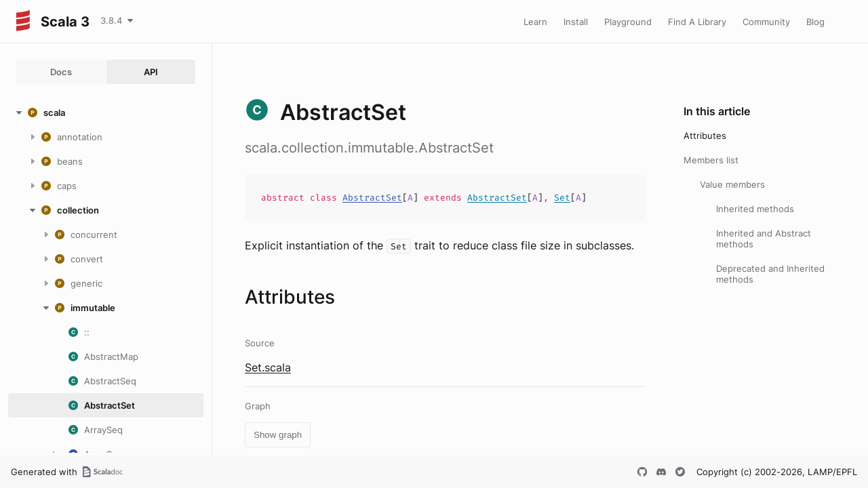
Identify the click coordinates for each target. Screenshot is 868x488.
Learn (535, 22)
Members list (711, 160)
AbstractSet (372, 198)
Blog (815, 22)
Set (562, 198)
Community (766, 22)
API (151, 72)
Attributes (705, 136)
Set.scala (268, 367)
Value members (732, 184)
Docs (61, 72)
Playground (628, 22)
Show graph (278, 435)
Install (576, 22)
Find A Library (697, 22)
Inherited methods (755, 209)
